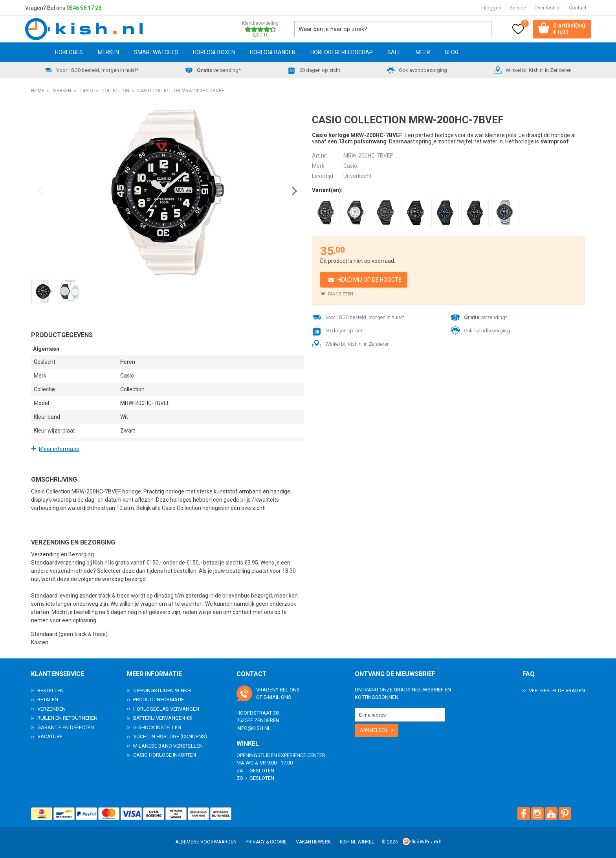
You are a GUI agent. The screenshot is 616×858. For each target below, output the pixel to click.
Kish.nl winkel (357, 842)
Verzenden (51, 709)
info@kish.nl (254, 728)
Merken (108, 52)
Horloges (69, 52)
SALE (394, 52)
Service (518, 8)
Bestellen (50, 690)
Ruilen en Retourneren (67, 718)
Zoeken (483, 29)
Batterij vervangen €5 (162, 718)
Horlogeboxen (214, 52)
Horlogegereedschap (342, 52)
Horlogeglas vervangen (166, 709)
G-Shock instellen (157, 727)
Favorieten (341, 294)
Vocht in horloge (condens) (170, 736)
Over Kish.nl (547, 8)
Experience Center (302, 755)
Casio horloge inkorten (165, 755)
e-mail (272, 697)
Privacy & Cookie (266, 842)
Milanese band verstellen (168, 745)
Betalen (48, 699)
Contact (578, 8)
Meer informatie (59, 449)
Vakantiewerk (313, 842)
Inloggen (491, 8)
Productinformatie (159, 699)
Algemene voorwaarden (206, 842)
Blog (452, 52)
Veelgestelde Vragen (557, 690)
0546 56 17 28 (84, 8)
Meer (423, 52)
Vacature (50, 736)
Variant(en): (327, 190)
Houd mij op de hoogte (369, 280)
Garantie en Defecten (66, 727)
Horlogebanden (273, 52)
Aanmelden (374, 730)
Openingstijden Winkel (163, 690)
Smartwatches (156, 52)
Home (37, 52)
